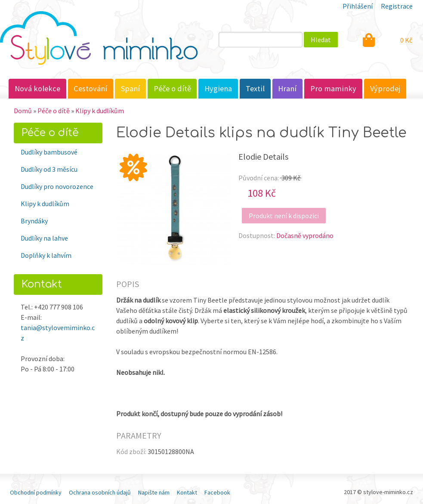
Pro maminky (333, 88)
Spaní (130, 88)
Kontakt (187, 492)
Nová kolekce (37, 88)
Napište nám (154, 492)
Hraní (287, 88)
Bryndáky (34, 221)
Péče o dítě (172, 88)
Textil (255, 88)
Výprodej (385, 88)
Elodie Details (263, 156)
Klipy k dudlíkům (100, 111)
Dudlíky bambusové (49, 152)
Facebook (217, 492)
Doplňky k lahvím (46, 255)
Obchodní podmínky (36, 492)
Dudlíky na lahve (44, 238)
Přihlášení (358, 6)
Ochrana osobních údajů (100, 492)
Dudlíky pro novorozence (57, 186)
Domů (23, 111)
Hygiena (218, 88)
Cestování (90, 88)
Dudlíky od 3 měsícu (49, 169)
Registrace (397, 6)
